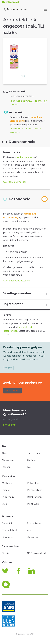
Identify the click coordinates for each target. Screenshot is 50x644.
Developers (8, 537)
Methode (7, 483)
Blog (5, 504)
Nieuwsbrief (8, 460)
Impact (6, 490)
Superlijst (7, 523)
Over (5, 453)
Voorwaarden (34, 537)
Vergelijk (25, 76)
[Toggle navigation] (45, 9)
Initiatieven (33, 504)
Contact (31, 460)
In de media (8, 497)
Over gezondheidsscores (16, 281)
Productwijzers (35, 523)
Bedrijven (7, 553)
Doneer (6, 467)
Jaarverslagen (35, 453)
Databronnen (34, 497)
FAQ (29, 467)
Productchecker (15, 10)
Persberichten (35, 490)
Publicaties (33, 483)
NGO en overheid (36, 553)
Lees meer (9, 425)
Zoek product (12, 391)
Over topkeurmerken (15, 182)
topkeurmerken (25, 157)
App (29, 530)
